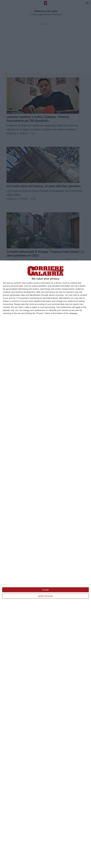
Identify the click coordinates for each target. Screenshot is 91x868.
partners (18, 283)
